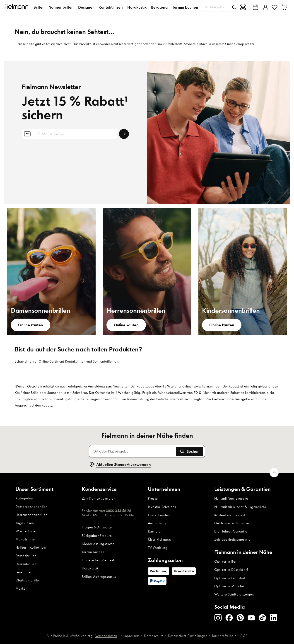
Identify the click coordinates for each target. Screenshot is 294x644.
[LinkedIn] (274, 618)
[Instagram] (218, 618)
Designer (86, 7)
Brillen (39, 7)
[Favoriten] (275, 7)
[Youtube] (251, 618)
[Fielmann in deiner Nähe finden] (255, 7)
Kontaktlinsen (111, 7)
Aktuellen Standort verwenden (120, 465)
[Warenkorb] (284, 7)
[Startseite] (17, 7)
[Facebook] (229, 618)
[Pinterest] (240, 618)
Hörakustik (137, 7)
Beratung (159, 7)
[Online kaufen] (31, 325)
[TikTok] (262, 618)
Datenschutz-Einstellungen (188, 636)
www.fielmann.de (207, 386)
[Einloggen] (265, 7)
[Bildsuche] (243, 7)
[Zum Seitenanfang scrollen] (274, 473)
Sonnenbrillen (61, 7)
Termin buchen (185, 7)
